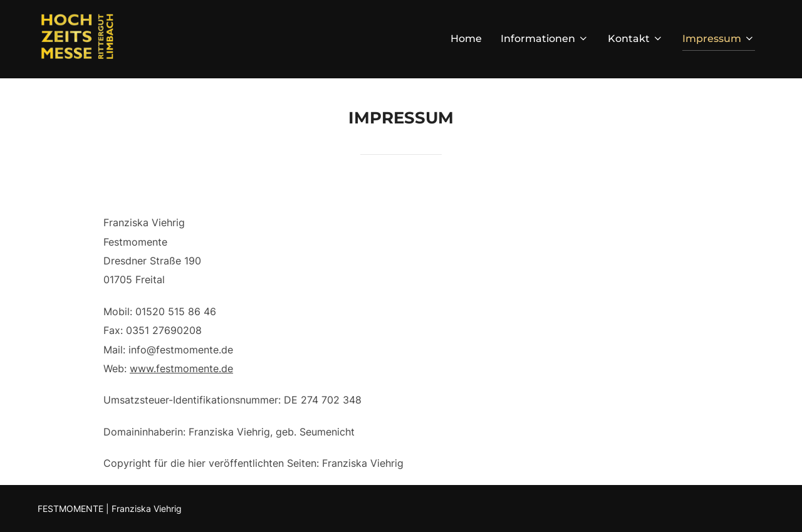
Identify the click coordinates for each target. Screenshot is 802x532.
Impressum (719, 39)
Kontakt (636, 39)
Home (466, 39)
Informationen (545, 39)
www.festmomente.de (181, 368)
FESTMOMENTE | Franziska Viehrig (110, 509)
